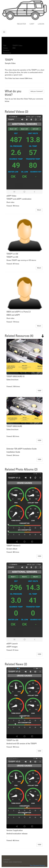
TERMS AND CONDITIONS (13, 862)
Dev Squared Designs (38, 866)
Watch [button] (39, 210)
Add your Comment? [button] (37, 91)
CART (32, 24)
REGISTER (21, 24)
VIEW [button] (39, 391)
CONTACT (7, 860)
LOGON (41, 24)
